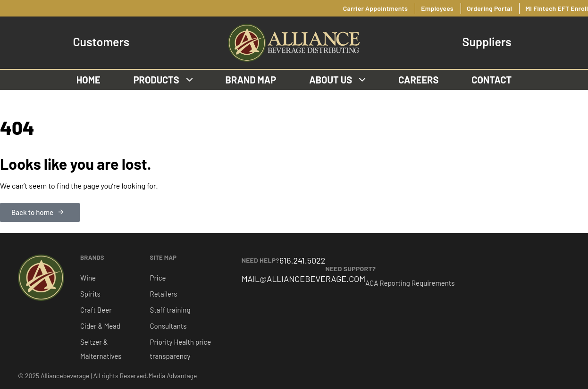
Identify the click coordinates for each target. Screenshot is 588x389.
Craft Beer (96, 310)
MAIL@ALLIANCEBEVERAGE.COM (304, 279)
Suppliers (487, 42)
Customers (101, 42)
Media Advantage (173, 376)
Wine (88, 278)
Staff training (170, 310)
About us (337, 80)
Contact (491, 80)
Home (88, 80)
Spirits (90, 294)
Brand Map (251, 80)
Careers (418, 80)
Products (163, 80)
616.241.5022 (302, 260)
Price (158, 278)
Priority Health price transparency (181, 349)
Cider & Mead (100, 326)
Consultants (168, 326)
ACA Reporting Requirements (410, 283)
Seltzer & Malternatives (101, 349)
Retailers (164, 294)
